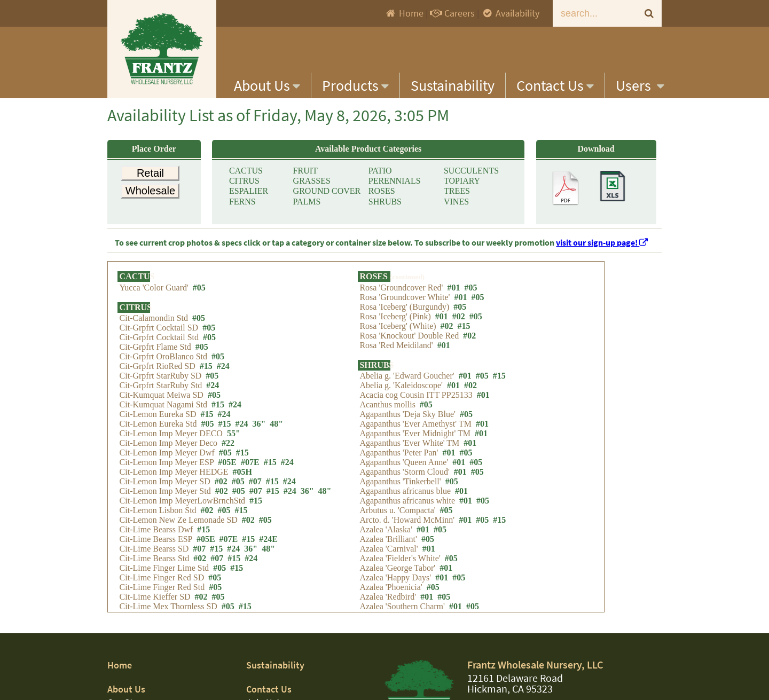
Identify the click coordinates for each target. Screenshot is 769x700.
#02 (221, 494)
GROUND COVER (327, 196)
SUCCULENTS (471, 171)
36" (259, 436)
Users (640, 85)
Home (404, 13)
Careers (452, 13)
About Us (267, 85)
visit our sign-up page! (602, 243)
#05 (199, 293)
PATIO (380, 171)
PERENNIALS (395, 184)
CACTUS (246, 171)
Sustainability (453, 85)
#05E (227, 475)
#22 (228, 456)
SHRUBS (385, 209)
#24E (268, 552)
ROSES (382, 196)
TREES (457, 196)
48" (276, 436)
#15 (206, 379)
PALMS (307, 209)
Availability (510, 13)
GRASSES (312, 184)
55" (234, 446)
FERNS (242, 209)
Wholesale (150, 196)
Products (355, 85)
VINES (456, 209)
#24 (223, 379)
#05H (242, 485)
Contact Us (555, 85)
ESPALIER (249, 196)
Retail (150, 173)
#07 (255, 494)
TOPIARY (462, 184)
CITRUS (244, 184)
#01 (453, 293)
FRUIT (305, 171)
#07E (250, 475)
